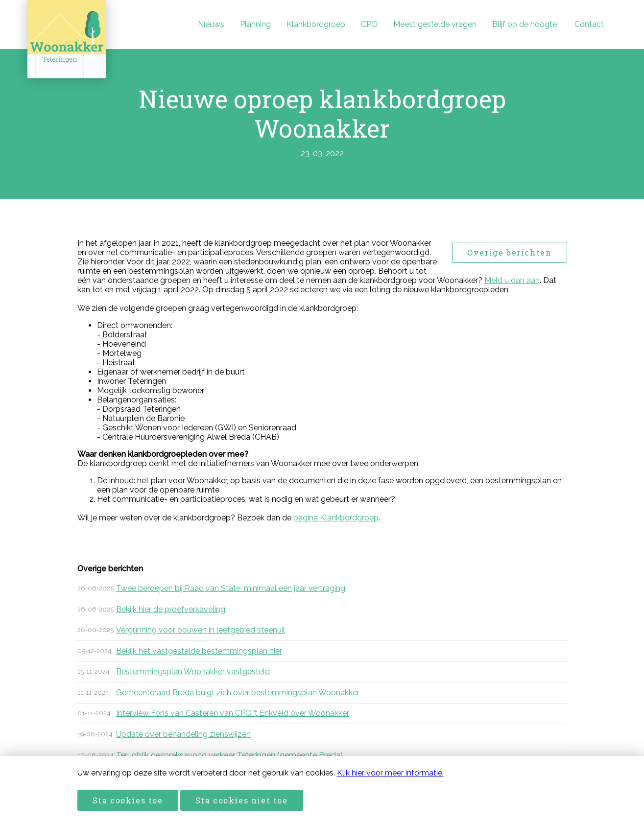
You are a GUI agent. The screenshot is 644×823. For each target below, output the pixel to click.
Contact (589, 24)
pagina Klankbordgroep (336, 518)
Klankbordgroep (316, 24)
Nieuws (211, 24)
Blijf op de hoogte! (525, 24)
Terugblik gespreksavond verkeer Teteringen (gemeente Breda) (229, 755)
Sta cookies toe (128, 800)
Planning (255, 24)
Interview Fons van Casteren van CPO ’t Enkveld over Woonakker (233, 713)
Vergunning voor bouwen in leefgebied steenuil (201, 630)
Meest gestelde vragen (435, 24)
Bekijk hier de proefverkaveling (171, 609)
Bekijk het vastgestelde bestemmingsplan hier (199, 651)
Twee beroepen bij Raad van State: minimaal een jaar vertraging (231, 588)
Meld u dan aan (512, 280)
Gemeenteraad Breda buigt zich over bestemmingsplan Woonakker (238, 693)
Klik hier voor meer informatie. (390, 773)
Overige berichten (509, 252)
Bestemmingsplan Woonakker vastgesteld (193, 671)
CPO (369, 24)
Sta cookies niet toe (242, 800)
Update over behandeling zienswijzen (183, 734)
